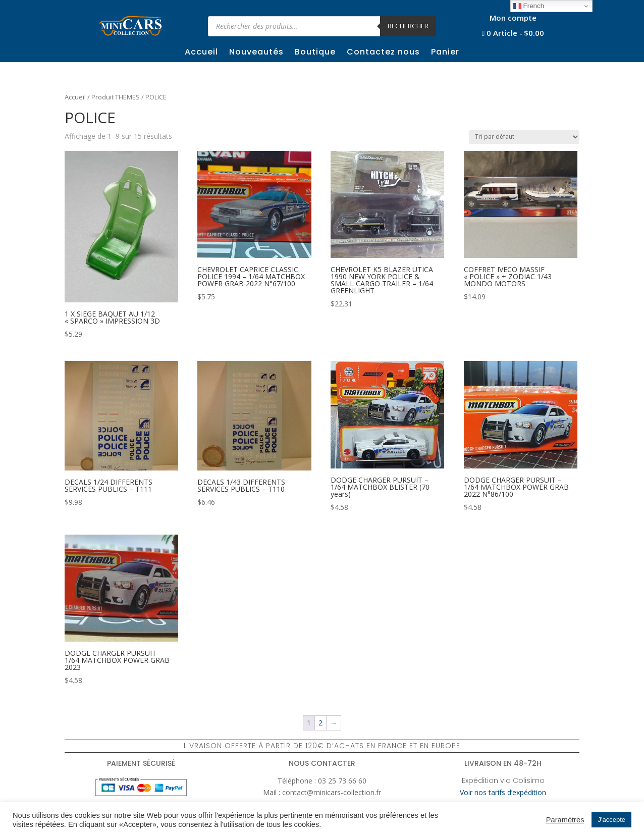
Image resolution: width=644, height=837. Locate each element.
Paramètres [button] (565, 820)
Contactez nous (383, 53)
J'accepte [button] (611, 820)
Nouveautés (256, 53)
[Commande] (524, 137)
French (529, 6)
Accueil (201, 53)
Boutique (315, 53)
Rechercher (408, 26)
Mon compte (513, 18)
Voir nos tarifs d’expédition (503, 792)
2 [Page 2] (320, 723)
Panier (445, 53)
